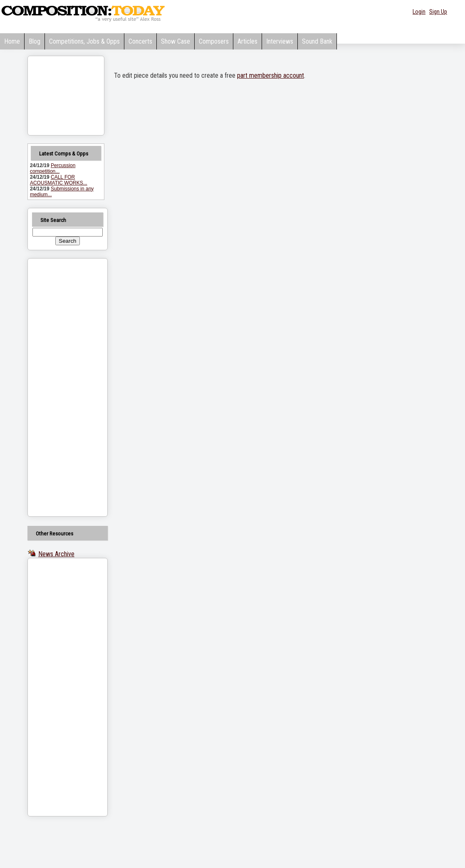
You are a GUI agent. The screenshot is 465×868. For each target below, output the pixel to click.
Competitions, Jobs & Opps (84, 41)
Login (419, 12)
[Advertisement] (57, 387)
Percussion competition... (53, 168)
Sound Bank (317, 41)
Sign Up (438, 12)
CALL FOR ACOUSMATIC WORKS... (59, 180)
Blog (35, 41)
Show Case (176, 41)
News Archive (56, 554)
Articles (247, 41)
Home (12, 41)
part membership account (271, 75)
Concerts (140, 41)
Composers (214, 41)
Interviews (280, 41)
